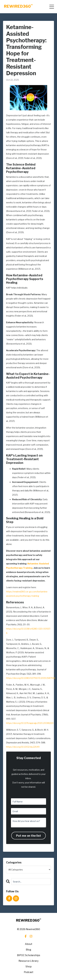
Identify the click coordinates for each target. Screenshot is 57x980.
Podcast (29, 972)
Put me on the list (29, 836)
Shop (29, 967)
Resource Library (28, 961)
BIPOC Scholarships (29, 955)
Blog (28, 950)
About (29, 944)
